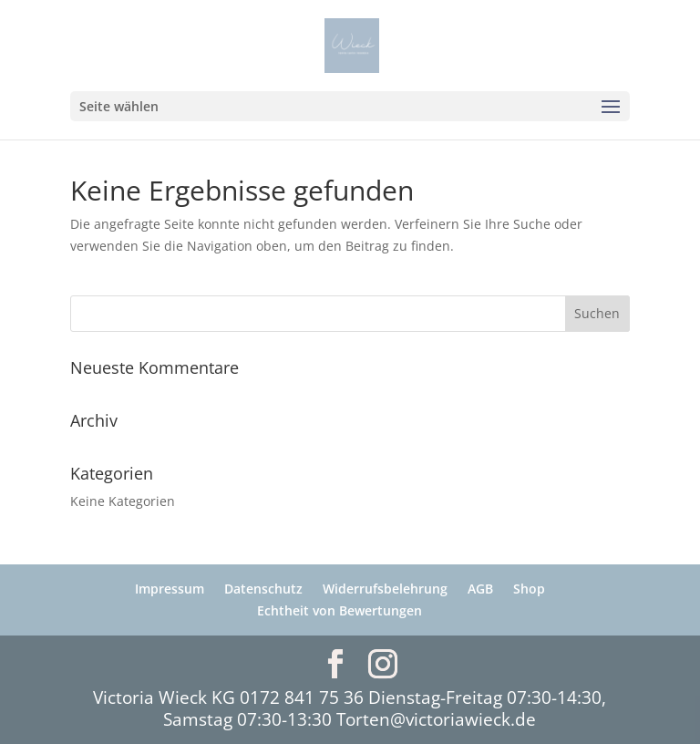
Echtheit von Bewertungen (340, 610)
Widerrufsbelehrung (385, 589)
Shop (529, 589)
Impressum (170, 589)
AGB (480, 589)
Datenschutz (263, 589)
